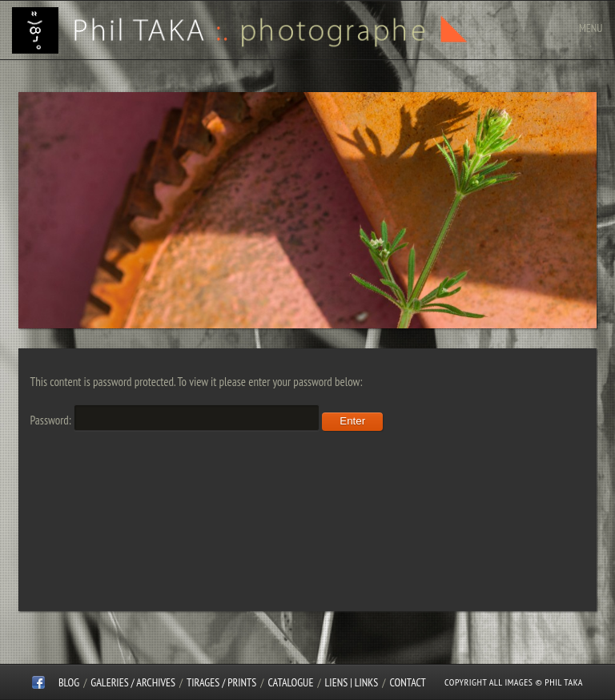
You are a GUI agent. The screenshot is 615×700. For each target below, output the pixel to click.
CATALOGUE (291, 682)
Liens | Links (352, 682)
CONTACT (407, 682)
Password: (175, 420)
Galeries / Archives (133, 682)
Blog (69, 682)
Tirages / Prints (221, 682)
